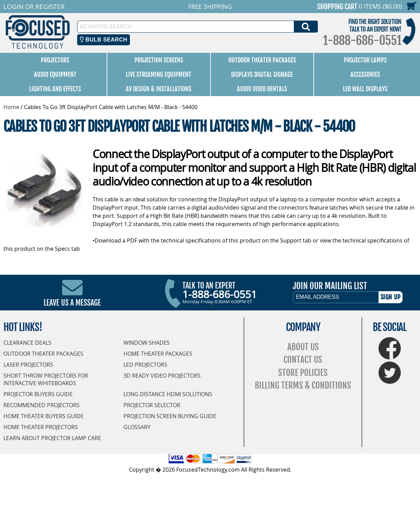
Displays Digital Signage (262, 74)
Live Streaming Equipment (159, 74)
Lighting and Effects (55, 89)
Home (11, 107)
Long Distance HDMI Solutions (168, 394)
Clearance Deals (27, 343)
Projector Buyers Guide (38, 394)
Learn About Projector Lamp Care (52, 438)
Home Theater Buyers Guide (44, 416)
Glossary (137, 427)
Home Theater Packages (158, 354)
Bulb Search (104, 40)
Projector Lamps (365, 60)
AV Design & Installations (159, 89)
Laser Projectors (28, 365)
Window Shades (147, 343)
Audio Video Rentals (262, 89)
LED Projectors (145, 365)
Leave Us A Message (72, 303)
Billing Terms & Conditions (303, 385)
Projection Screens (159, 60)
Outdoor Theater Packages (262, 60)
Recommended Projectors (41, 405)
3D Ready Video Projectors (162, 376)
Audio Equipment (55, 74)
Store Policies (303, 373)
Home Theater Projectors (41, 427)
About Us (303, 347)
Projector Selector (152, 405)
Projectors (55, 60)
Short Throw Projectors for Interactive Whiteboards (46, 379)
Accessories (365, 74)
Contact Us (303, 360)
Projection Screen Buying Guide (170, 416)
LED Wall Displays (365, 89)
